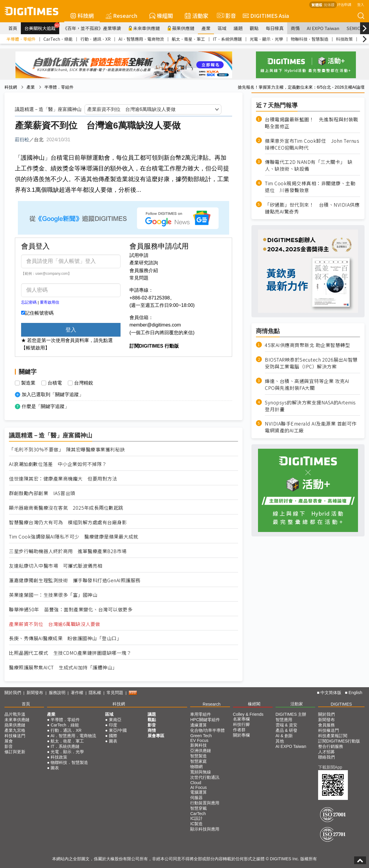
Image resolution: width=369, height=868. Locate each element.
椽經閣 (161, 15)
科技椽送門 (15, 736)
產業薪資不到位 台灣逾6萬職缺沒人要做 (55, 624)
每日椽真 (275, 28)
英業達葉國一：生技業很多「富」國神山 (53, 595)
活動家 (197, 15)
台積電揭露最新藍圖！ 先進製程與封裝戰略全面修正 (312, 123)
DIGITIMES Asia (266, 15)
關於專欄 (241, 735)
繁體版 (317, 5)
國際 (113, 736)
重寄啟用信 (50, 302)
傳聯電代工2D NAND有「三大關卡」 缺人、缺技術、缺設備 (309, 165)
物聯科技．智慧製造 (309, 39)
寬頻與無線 (201, 772)
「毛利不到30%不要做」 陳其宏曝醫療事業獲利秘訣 (67, 449)
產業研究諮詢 (144, 263)
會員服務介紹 (144, 270)
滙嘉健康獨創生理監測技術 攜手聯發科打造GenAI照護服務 (75, 580)
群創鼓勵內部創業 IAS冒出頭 (42, 493)
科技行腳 (241, 724)
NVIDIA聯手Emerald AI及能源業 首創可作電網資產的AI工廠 (311, 427)
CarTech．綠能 (58, 39)
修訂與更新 (15, 752)
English (355, 693)
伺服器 (196, 798)
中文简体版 (331, 693)
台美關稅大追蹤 (42, 27)
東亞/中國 (118, 730)
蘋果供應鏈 (181, 28)
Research (122, 15)
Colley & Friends (248, 714)
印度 (113, 725)
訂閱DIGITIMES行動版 (339, 741)
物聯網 (196, 767)
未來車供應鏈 (144, 28)
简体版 (329, 5)
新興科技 (198, 745)
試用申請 (139, 255)
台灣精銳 (84, 383)
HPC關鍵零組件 (205, 720)
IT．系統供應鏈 (227, 39)
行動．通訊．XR (96, 39)
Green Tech (201, 736)
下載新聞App (330, 767)
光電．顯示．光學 (266, 39)
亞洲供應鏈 (201, 751)
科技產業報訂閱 (333, 736)
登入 (361, 4)
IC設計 (196, 818)
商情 (295, 28)
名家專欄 (241, 719)
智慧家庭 (198, 761)
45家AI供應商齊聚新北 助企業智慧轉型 (307, 345)
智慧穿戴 (198, 808)
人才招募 (326, 752)
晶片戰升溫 (15, 714)
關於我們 (13, 693)
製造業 (28, 383)
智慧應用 (284, 720)
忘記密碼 (29, 302)
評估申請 (344, 4)
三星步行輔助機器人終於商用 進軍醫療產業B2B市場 (68, 551)
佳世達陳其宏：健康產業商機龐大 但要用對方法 (63, 479)
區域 (222, 28)
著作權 (77, 693)
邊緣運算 (198, 725)
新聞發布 (35, 693)
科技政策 (344, 39)
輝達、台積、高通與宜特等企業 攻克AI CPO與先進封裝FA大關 (307, 384)
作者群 (239, 730)
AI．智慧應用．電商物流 (141, 39)
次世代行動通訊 (205, 777)
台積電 (55, 383)
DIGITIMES (341, 704)
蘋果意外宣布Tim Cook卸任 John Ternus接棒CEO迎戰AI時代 (312, 144)
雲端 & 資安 (286, 725)
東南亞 (115, 720)
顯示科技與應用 (205, 829)
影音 (226, 15)
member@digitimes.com (155, 325)
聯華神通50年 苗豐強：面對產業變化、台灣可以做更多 (71, 609)
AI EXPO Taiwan (323, 28)
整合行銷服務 (331, 746)
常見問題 (139, 278)
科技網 (82, 15)
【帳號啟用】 (35, 348)
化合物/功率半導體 (207, 730)
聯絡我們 (326, 757)
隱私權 (95, 693)
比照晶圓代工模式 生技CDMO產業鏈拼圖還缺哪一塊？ (70, 653)
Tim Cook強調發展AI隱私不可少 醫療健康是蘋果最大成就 (74, 537)
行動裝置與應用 (205, 803)
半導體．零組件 (21, 39)
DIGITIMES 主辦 (291, 714)
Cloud (196, 783)
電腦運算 (198, 792)
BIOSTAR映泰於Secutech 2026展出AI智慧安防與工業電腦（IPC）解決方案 (311, 363)
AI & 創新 (284, 736)
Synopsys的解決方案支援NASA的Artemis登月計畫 (310, 406)
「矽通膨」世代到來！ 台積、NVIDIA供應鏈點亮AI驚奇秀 (312, 208)
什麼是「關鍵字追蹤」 (46, 406)
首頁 (13, 28)
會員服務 (326, 725)
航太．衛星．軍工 (188, 39)
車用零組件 (201, 714)
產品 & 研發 (286, 730)
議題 (238, 28)
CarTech (198, 814)
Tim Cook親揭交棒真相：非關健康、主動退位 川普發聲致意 (310, 187)
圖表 (55, 768)
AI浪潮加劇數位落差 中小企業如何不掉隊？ (58, 464)
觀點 (254, 28)
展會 (9, 741)
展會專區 (156, 736)
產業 (206, 28)
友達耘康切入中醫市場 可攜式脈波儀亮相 (56, 566)
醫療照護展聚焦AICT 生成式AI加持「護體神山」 (63, 667)
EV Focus (199, 740)
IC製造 (196, 824)
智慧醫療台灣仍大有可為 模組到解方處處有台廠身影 (68, 522)
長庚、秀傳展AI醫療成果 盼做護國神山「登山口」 (65, 638)
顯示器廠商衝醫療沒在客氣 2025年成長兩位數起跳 (66, 508)
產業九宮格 (15, 730)
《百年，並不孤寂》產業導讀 (92, 28)
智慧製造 (198, 756)
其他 (280, 741)
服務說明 (57, 693)
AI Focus (198, 787)
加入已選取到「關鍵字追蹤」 (53, 394)
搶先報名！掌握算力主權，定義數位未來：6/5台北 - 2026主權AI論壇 (301, 87)
